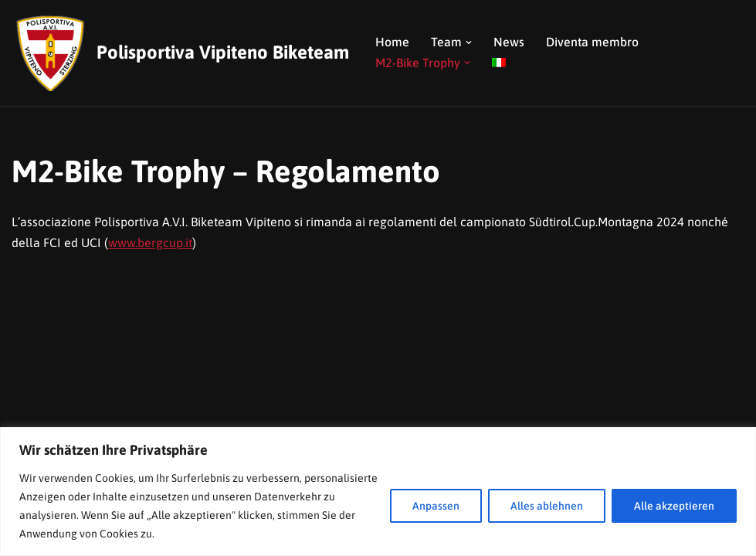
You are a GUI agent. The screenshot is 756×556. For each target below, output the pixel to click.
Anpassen (436, 506)
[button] (469, 42)
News (509, 42)
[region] (378, 492)
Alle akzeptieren (674, 506)
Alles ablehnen (547, 506)
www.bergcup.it (150, 242)
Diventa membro (592, 42)
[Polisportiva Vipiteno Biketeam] (180, 53)
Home (392, 42)
